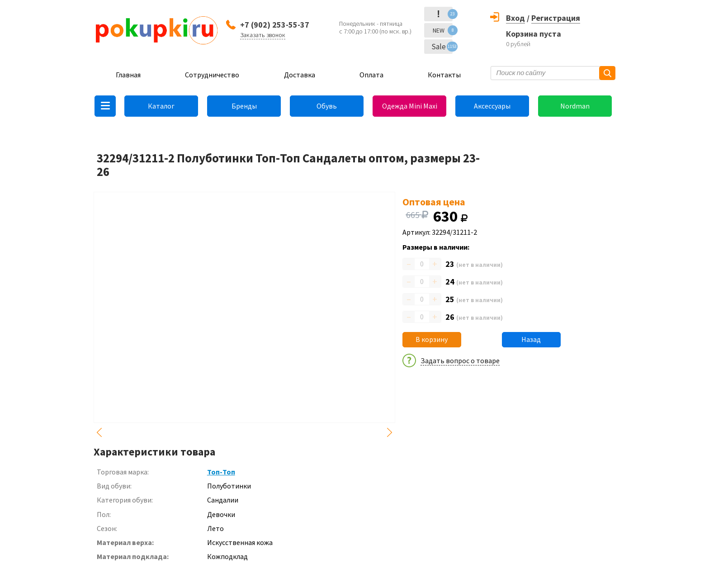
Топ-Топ (221, 472)
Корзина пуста (534, 34)
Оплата (371, 75)
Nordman (575, 106)
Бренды (244, 106)
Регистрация (556, 18)
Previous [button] (99, 432)
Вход (515, 18)
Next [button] (390, 432)
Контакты (444, 75)
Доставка (300, 75)
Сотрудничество (212, 75)
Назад (531, 339)
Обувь (327, 106)
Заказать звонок (263, 35)
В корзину (432, 339)
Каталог (161, 106)
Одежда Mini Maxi (410, 106)
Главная (128, 75)
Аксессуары (492, 106)
